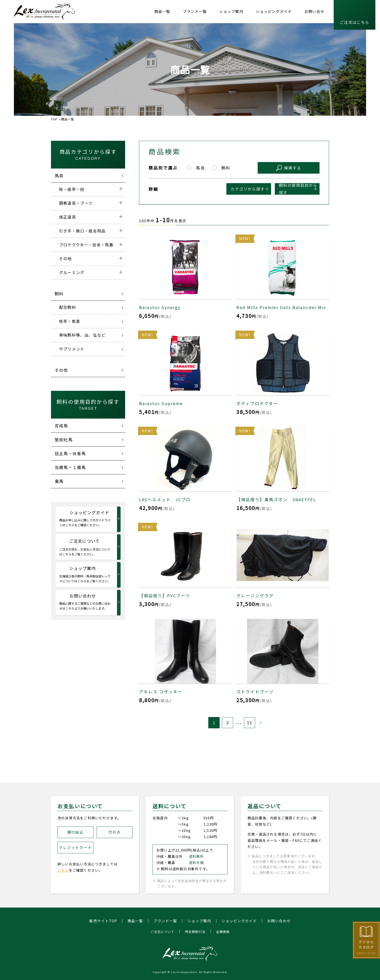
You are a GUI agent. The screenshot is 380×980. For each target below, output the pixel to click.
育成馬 (61, 426)
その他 (65, 258)
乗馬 (59, 481)
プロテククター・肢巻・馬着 (86, 245)
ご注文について (85, 547)
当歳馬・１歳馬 (70, 467)
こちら (63, 870)
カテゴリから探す (211, 189)
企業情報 (223, 932)
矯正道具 (68, 217)
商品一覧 (162, 11)
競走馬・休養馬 (70, 453)
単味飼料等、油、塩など (82, 335)
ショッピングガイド (274, 11)
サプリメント (72, 349)
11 (250, 723)
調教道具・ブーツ (76, 203)
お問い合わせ (85, 602)
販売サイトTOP (103, 921)
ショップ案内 (231, 11)
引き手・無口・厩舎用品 (82, 231)
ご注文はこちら (354, 22)
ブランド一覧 (195, 11)
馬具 (59, 175)
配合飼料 (68, 307)
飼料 (59, 294)
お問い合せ (314, 11)
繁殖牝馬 (64, 439)
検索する (300, 168)
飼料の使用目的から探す (285, 189)
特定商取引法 (195, 932)
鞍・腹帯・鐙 (72, 189)
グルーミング (72, 272)
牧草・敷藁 (70, 321)
